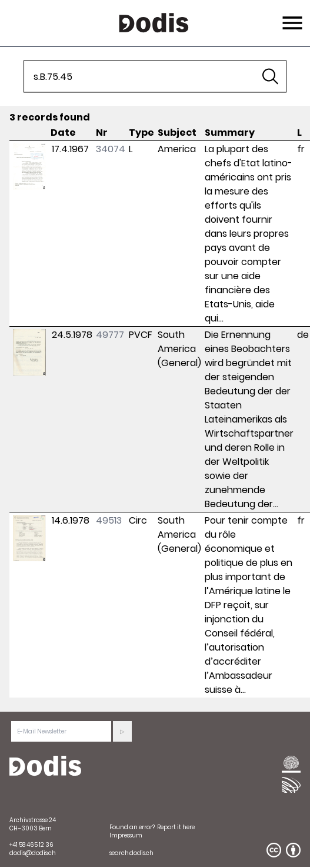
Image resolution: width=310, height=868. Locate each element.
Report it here (176, 827)
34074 (111, 149)
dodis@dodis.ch (33, 853)
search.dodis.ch (131, 853)
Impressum (126, 835)
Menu (291, 16)
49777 (110, 335)
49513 (109, 520)
